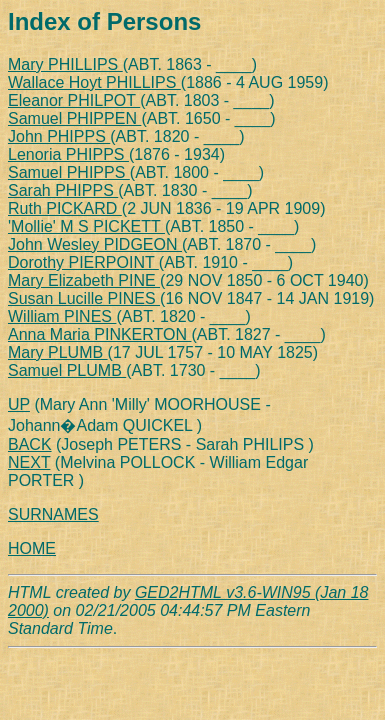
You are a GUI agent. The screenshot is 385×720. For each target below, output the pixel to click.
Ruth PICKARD (65, 208)
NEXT (29, 462)
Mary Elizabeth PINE (84, 280)
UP (19, 404)
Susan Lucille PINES (84, 298)
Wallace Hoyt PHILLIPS (94, 82)
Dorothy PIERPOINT (83, 262)
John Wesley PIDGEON (95, 244)
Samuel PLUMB (67, 370)
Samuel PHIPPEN (74, 118)
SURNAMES (53, 514)
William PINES (62, 316)
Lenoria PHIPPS (68, 154)
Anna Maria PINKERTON (99, 334)
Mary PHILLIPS (65, 64)
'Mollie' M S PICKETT (86, 226)
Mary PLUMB (58, 352)
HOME (32, 548)
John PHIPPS (59, 136)
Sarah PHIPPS (63, 190)
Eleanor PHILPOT (74, 100)
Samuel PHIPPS (69, 172)
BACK (30, 444)
